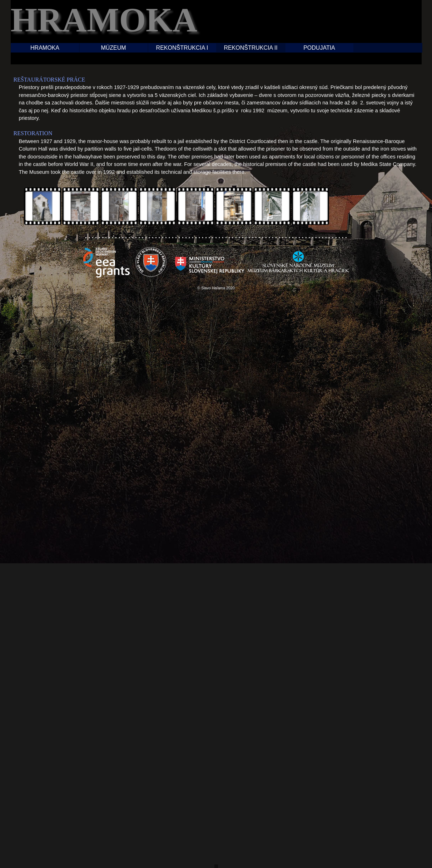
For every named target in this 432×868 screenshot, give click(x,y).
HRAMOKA (45, 48)
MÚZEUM (113, 48)
